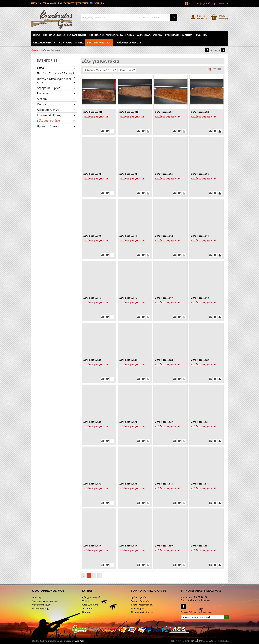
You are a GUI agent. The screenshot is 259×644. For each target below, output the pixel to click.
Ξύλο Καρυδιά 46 (200, 484)
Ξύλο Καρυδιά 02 (200, 112)
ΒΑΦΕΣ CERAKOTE (67, 3)
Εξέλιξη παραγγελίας (92, 597)
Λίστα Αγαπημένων (41, 605)
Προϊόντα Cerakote (128, 42)
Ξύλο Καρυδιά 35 (200, 422)
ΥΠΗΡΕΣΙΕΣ (83, 3)
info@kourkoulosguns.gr (199, 600)
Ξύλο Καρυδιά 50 (164, 546)
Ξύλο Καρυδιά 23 (200, 360)
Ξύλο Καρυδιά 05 (164, 174)
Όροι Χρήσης (138, 608)
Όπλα (36, 35)
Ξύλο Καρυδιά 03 (92, 174)
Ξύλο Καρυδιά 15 (92, 298)
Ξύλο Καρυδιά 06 (200, 174)
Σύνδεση (36, 597)
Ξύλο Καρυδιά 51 (200, 546)
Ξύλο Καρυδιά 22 (164, 360)
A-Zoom (187, 35)
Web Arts (79, 641)
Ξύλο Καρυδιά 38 (128, 484)
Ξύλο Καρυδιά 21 (128, 360)
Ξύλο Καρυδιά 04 (128, 174)
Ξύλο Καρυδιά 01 (164, 112)
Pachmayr (172, 35)
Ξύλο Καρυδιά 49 (128, 546)
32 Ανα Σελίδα (127, 70)
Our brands (87, 608)
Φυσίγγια (201, 35)
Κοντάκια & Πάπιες (71, 42)
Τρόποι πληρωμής (140, 601)
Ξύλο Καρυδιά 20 (92, 360)
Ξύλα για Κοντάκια (99, 42)
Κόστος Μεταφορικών (142, 605)
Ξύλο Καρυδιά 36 (92, 484)
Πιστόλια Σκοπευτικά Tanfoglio (65, 35)
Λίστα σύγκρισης (40, 608)
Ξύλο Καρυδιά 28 (92, 422)
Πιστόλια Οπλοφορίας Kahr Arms (112, 35)
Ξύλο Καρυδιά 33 (164, 422)
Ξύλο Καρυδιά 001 (93, 112)
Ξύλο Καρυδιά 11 (128, 236)
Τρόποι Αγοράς (139, 597)
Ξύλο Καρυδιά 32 (128, 422)
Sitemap (86, 612)
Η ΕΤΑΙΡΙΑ (36, 3)
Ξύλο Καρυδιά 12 (164, 236)
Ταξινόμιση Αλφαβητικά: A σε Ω (101, 70)
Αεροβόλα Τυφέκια (149, 35)
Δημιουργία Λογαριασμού (45, 601)
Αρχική (35, 50)
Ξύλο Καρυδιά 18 (200, 298)
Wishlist (85, 601)
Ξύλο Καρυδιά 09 (92, 236)
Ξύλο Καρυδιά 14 (200, 236)
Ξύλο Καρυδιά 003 (129, 112)
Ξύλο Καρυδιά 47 (92, 546)
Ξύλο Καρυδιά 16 (128, 298)
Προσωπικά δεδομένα (142, 612)
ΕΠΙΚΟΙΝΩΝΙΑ (49, 3)
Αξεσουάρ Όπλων (44, 42)
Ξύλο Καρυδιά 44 (164, 484)
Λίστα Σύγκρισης (90, 605)
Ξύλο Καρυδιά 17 (164, 298)
